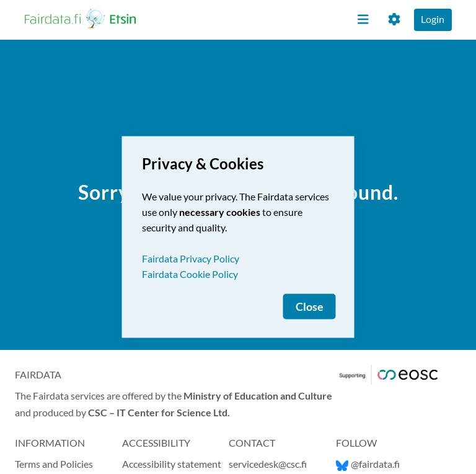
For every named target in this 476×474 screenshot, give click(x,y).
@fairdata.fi (368, 464)
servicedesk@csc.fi (268, 464)
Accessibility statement (172, 464)
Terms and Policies (54, 464)
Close (310, 307)
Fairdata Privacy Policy (191, 258)
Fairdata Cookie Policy (190, 274)
